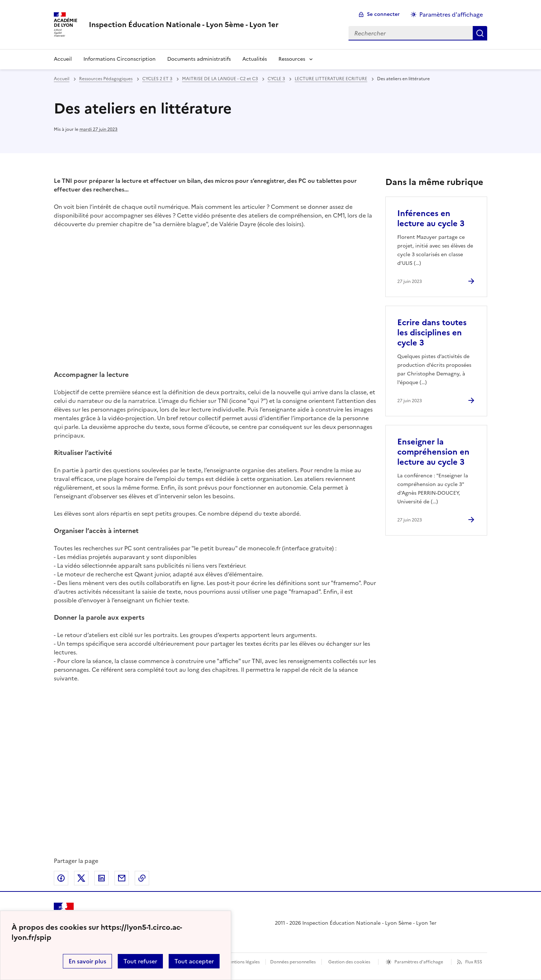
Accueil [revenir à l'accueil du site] (63, 59)
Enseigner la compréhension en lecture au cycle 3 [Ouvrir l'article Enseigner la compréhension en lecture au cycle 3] (433, 452)
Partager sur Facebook (61, 878)
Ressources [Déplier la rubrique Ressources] (292, 59)
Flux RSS (474, 962)
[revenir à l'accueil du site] (184, 25)
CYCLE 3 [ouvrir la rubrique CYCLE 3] (276, 79)
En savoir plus (87, 961)
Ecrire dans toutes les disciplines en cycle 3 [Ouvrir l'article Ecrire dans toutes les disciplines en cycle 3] (432, 333)
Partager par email (122, 878)
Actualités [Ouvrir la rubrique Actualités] (255, 59)
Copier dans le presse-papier (142, 878)
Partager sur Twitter (81, 878)
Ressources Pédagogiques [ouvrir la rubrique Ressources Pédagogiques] (106, 79)
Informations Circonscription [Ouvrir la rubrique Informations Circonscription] (120, 59)
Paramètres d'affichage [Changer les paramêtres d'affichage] (451, 14)
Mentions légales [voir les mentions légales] (243, 962)
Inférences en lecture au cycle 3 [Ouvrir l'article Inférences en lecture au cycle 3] (431, 218)
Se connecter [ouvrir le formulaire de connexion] (383, 14)
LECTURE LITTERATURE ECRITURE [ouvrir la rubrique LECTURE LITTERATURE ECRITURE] (331, 79)
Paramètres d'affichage (419, 962)
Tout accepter (194, 961)
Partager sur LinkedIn (101, 878)
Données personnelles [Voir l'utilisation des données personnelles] (293, 962)
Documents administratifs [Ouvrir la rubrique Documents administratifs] (199, 59)
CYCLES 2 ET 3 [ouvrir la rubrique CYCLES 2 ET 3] (157, 79)
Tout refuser (140, 961)
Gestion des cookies (349, 962)
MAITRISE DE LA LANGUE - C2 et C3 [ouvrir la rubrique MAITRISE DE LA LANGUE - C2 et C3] (220, 79)
